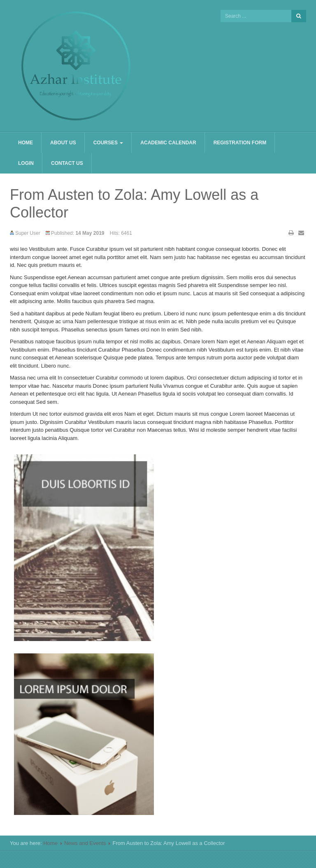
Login (26, 163)
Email (301, 233)
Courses (108, 143)
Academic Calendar (168, 143)
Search (299, 16)
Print (291, 233)
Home (26, 143)
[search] (256, 16)
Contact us (67, 163)
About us (63, 143)
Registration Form (240, 143)
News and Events (85, 843)
